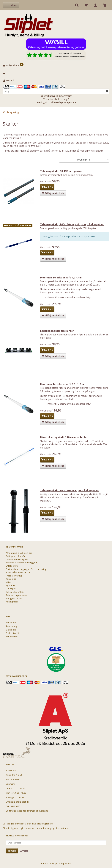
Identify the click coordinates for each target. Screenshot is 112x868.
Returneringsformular (17, 595)
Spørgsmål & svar (14, 598)
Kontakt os (11, 579)
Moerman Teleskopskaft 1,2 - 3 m (61, 277)
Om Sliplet (11, 589)
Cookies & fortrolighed (17, 559)
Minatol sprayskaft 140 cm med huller (64, 437)
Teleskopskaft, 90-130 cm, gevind (61, 171)
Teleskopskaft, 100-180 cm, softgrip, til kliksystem (72, 224)
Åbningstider (12, 602)
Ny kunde (10, 585)
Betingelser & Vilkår (15, 556)
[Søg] (107, 91)
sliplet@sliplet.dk (21, 802)
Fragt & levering (14, 576)
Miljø (8, 582)
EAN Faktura (12, 566)
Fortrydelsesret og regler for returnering (26, 569)
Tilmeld (12, 851)
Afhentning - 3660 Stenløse (19, 553)
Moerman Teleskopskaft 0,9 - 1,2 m (62, 384)
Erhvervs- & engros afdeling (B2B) (22, 563)
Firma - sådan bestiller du (18, 572)
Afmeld (24, 851)
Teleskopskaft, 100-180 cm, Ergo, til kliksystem (70, 490)
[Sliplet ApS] (28, 24)
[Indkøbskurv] (56, 65)
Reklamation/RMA (15, 592)
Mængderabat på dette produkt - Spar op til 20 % (69, 236)
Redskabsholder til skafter (57, 331)
